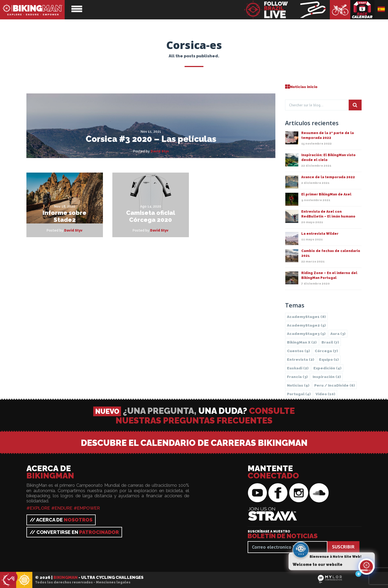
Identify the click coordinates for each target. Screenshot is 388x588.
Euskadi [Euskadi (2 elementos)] (298, 368)
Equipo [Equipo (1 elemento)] (329, 359)
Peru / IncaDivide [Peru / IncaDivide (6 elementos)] (335, 385)
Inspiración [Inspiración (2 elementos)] (327, 377)
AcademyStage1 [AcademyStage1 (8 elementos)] (306, 317)
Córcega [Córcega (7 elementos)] (326, 351)
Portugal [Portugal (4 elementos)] (299, 394)
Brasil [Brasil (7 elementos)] (330, 342)
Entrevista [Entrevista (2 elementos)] (301, 359)
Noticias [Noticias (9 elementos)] (298, 385)
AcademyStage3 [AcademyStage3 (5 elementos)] (306, 334)
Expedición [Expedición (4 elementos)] (327, 368)
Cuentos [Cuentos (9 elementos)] (298, 351)
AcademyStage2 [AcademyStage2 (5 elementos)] (306, 325)
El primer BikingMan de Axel (326, 194)
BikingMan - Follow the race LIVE (287, 10)
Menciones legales (113, 582)
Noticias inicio (301, 87)
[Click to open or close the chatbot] (366, 570)
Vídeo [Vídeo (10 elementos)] (325, 394)
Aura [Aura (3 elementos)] (338, 334)
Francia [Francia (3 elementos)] (297, 377)
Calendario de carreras (362, 10)
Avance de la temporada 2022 (328, 177)
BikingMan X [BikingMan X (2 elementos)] (302, 342)
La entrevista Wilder (320, 234)
